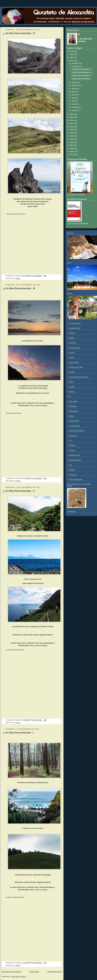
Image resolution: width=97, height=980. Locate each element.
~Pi (71, 440)
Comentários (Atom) (18, 977)
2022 (72, 57)
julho (74, 92)
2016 (72, 127)
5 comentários (37, 720)
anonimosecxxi (75, 328)
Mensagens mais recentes (11, 972)
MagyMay (73, 406)
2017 (72, 124)
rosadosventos (75, 455)
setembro (76, 85)
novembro (76, 67)
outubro (75, 82)
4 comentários (37, 478)
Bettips (72, 338)
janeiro (75, 110)
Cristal (72, 352)
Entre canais (74, 362)
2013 (72, 136)
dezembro (76, 63)
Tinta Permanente (76, 479)
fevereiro (75, 107)
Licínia (72, 392)
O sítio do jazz (75, 426)
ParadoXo (73, 436)
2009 (72, 148)
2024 (72, 51)
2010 (72, 145)
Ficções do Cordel (76, 367)
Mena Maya (74, 411)
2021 (72, 61)
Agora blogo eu (75, 323)
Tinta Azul (73, 475)
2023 (72, 54)
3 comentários (37, 276)
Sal (71, 465)
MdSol (72, 416)
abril (74, 101)
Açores (18, 278)
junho (74, 95)
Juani (71, 382)
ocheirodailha (74, 421)
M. (70, 396)
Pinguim (72, 445)
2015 (72, 130)
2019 (72, 117)
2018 (72, 120)
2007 (72, 155)
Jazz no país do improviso (79, 377)
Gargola (72, 372)
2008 (72, 152)
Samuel (72, 470)
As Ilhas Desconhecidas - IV (20, 33)
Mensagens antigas (55, 972)
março (74, 104)
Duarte (72, 357)
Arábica (72, 333)
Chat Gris (73, 343)
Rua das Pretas (75, 460)
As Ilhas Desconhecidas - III (20, 288)
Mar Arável (73, 401)
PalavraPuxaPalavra (77, 431)
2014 (72, 133)
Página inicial (34, 972)
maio (74, 98)
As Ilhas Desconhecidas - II (20, 491)
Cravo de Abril (75, 348)
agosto (75, 89)
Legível (72, 387)
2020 (72, 114)
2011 (72, 142)
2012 (72, 139)
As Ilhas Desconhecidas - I (20, 733)
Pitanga (72, 450)
